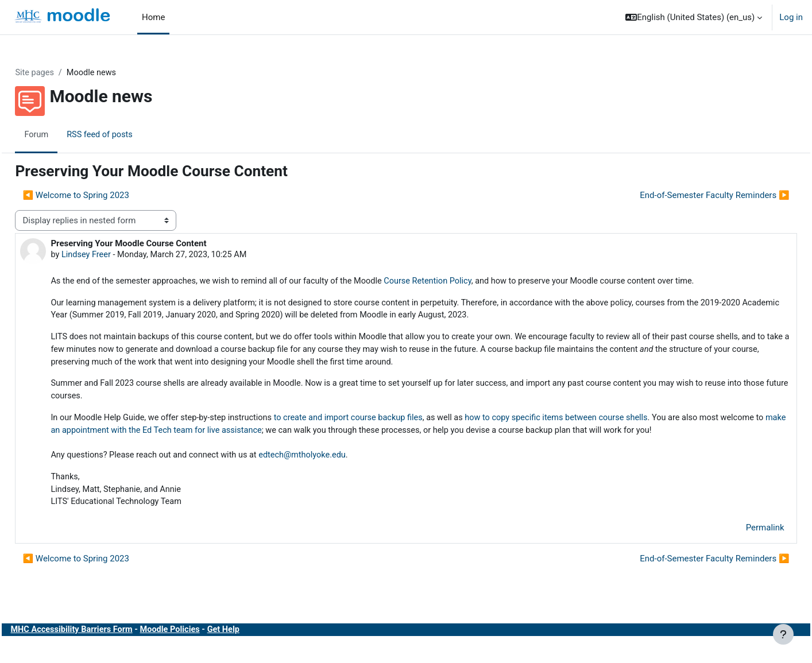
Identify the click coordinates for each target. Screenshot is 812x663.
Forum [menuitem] (62, 135)
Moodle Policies (201, 650)
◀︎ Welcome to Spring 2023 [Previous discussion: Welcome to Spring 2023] (102, 196)
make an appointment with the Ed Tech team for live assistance (266, 435)
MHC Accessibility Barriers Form (99, 650)
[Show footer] (783, 634)
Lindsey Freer (113, 255)
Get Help (256, 650)
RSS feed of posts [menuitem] (127, 135)
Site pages (61, 73)
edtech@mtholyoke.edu (337, 474)
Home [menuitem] (153, 17)
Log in (791, 17)
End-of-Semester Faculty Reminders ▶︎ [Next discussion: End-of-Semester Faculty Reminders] (689, 196)
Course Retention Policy (466, 282)
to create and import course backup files (384, 422)
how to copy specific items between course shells (600, 422)
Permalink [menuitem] (739, 548)
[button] (694, 17)
